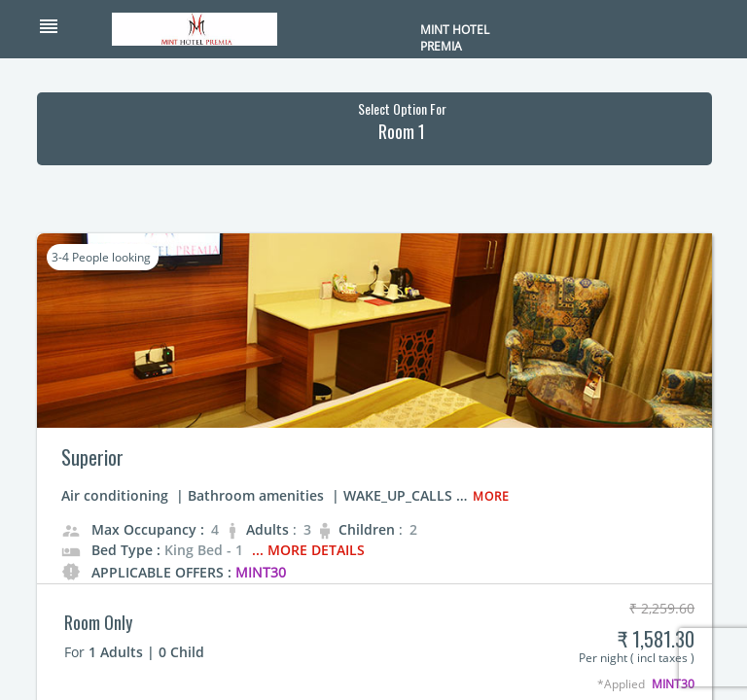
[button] (74, 28)
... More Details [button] (308, 550)
